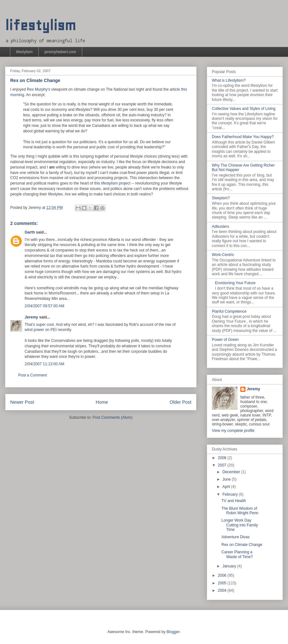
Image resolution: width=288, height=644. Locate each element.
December (232, 472)
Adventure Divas (236, 537)
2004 (223, 590)
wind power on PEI (41, 330)
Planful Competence (229, 311)
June (227, 479)
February (231, 494)
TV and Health (234, 501)
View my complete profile (233, 431)
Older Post (180, 402)
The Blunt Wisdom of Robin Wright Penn (240, 511)
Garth (30, 232)
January (230, 566)
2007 (223, 465)
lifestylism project (116, 183)
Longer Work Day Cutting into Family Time (240, 525)
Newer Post (22, 402)
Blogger (173, 632)
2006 (223, 575)
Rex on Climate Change (242, 545)
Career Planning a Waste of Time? (237, 554)
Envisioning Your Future (235, 283)
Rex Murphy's (39, 89)
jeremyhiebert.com (60, 52)
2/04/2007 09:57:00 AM (44, 306)
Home (102, 402)
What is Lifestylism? (229, 80)
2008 (223, 458)
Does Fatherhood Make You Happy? (243, 137)
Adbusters (220, 227)
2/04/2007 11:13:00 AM (44, 364)
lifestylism (40, 25)
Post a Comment (32, 375)
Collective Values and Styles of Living (244, 109)
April (227, 487)
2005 (223, 583)
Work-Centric (223, 255)
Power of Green (225, 340)
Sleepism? (221, 198)
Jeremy (31, 317)
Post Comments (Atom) (112, 417)
